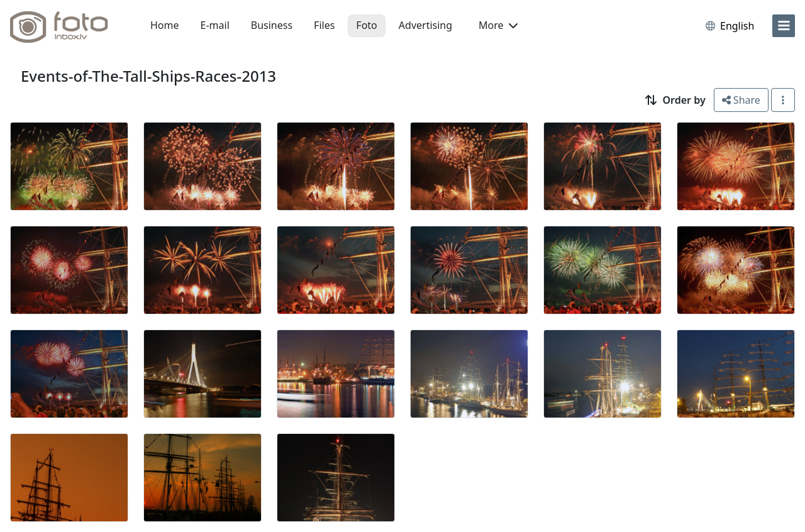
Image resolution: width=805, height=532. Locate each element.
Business (272, 25)
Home (165, 25)
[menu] (784, 26)
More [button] (498, 25)
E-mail (215, 25)
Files (324, 25)
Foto (366, 25)
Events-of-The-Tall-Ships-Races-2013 (148, 76)
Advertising (425, 25)
